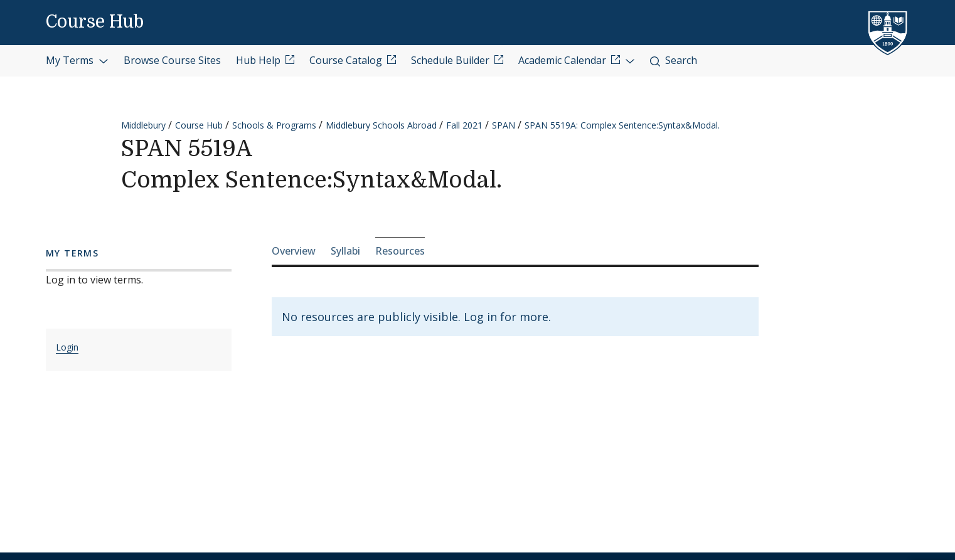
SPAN (504, 125)
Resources (400, 251)
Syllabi (345, 251)
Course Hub (95, 22)
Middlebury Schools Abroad (381, 125)
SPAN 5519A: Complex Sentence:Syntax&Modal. (622, 125)
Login (67, 347)
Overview (294, 251)
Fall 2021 (464, 125)
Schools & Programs (274, 125)
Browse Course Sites (172, 60)
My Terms (77, 60)
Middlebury (143, 125)
